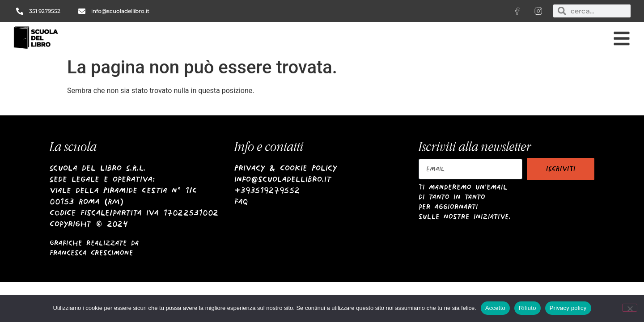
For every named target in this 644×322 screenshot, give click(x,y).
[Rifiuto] (630, 308)
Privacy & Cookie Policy (286, 168)
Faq (241, 201)
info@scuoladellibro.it (283, 179)
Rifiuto (527, 308)
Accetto (495, 308)
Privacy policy (568, 308)
